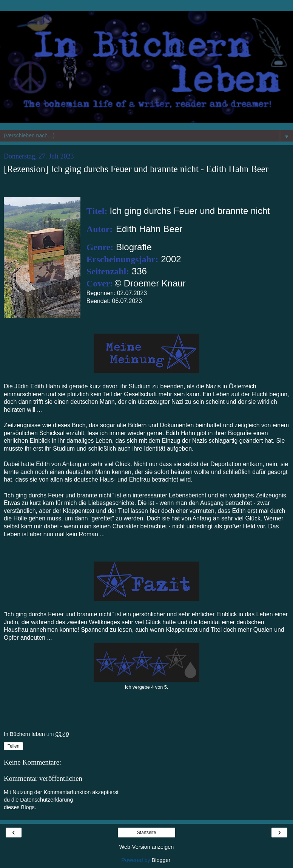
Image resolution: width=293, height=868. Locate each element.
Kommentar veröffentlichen (43, 778)
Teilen (13, 746)
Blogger (161, 860)
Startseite (147, 833)
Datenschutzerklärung (46, 800)
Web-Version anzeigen (147, 847)
